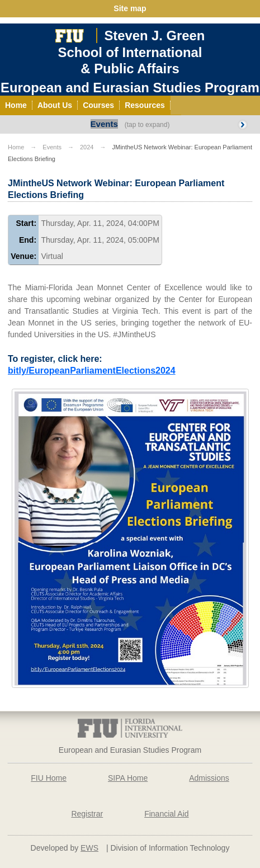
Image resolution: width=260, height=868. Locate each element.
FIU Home (49, 778)
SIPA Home (128, 778)
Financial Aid (166, 814)
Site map (130, 8)
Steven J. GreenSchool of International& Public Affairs (132, 52)
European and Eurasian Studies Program (130, 88)
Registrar (87, 814)
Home (16, 147)
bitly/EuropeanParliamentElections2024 (92, 371)
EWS (89, 848)
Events (104, 124)
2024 (87, 147)
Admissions (209, 778)
